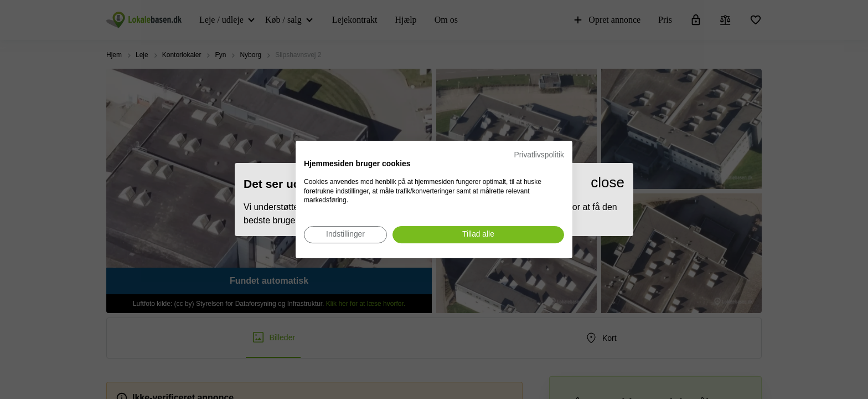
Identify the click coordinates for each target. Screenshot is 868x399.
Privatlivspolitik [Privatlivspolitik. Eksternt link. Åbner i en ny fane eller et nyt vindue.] (539, 155)
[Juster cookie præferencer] (345, 235)
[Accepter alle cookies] (478, 235)
